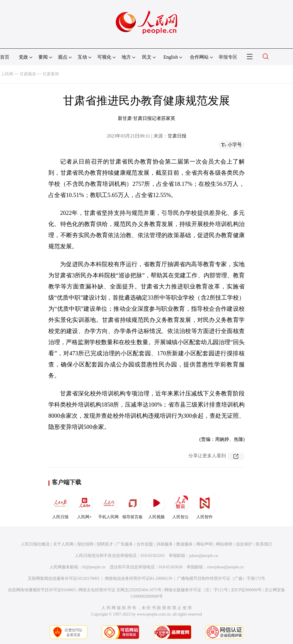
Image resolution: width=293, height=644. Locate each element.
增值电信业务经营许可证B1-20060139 (138, 578)
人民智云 (180, 506)
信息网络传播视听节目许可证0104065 (42, 590)
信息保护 (244, 544)
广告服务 (125, 544)
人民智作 (205, 506)
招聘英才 (105, 544)
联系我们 (264, 544)
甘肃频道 (28, 74)
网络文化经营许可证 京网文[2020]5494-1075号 (120, 590)
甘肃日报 (177, 136)
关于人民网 (63, 544)
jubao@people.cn (204, 556)
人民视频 (156, 506)
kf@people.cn (94, 567)
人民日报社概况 (35, 544)
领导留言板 (132, 506)
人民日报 (60, 506)
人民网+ (84, 506)
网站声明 (205, 544)
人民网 (7, 74)
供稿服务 (165, 544)
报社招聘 (85, 544)
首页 (5, 57)
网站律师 (224, 544)
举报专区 (228, 57)
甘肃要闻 (51, 74)
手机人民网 (108, 506)
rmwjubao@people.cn (225, 567)
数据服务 (185, 544)
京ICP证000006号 (246, 590)
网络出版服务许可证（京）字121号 (196, 590)
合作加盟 (145, 544)
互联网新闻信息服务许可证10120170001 (64, 578)
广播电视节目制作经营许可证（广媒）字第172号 (221, 578)
